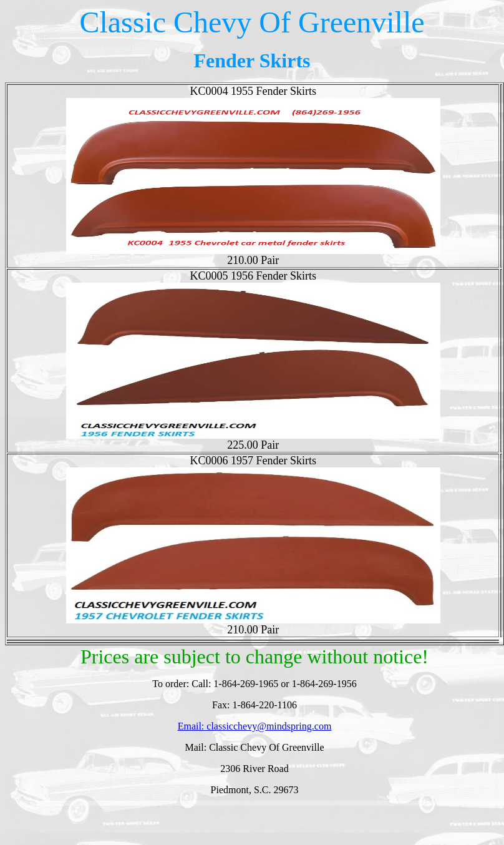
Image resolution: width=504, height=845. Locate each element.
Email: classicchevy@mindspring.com (255, 726)
